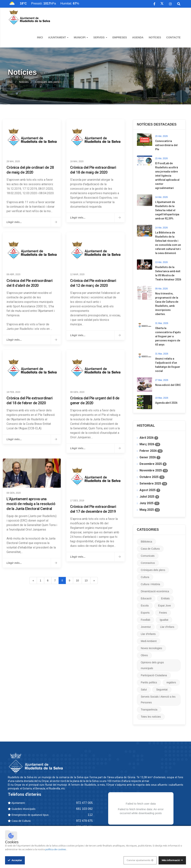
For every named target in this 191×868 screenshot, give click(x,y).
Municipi (81, 37)
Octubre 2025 (152, 477)
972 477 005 (84, 803)
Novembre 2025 (154, 470)
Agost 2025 (150, 490)
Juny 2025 (149, 503)
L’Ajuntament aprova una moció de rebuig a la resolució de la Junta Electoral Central (31, 504)
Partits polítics (149, 682)
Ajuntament (58, 37)
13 (86, 580)
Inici (40, 37)
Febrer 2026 (151, 451)
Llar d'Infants (148, 634)
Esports (145, 613)
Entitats (165, 598)
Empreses (120, 37)
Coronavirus (148, 563)
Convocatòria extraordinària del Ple (166, 145)
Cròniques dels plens (153, 570)
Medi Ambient (149, 641)
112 (90, 815)
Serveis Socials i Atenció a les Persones (158, 700)
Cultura (145, 577)
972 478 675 (84, 821)
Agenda (138, 37)
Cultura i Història (150, 584)
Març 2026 (150, 444)
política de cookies (56, 850)
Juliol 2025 (149, 497)
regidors (171, 682)
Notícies (155, 37)
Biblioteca (147, 542)
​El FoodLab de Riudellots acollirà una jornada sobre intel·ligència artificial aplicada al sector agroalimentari (167, 176)
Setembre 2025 (153, 484)
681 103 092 (84, 809)
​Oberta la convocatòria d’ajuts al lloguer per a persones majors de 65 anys (168, 336)
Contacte (173, 37)
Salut (144, 690)
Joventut (146, 627)
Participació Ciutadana (154, 675)
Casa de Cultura (150, 549)
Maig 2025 (150, 510)
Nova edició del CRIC (168, 385)
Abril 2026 (149, 438)
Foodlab (146, 620)
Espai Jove (165, 606)
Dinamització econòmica (155, 591)
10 (77, 580)
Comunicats (148, 556)
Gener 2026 (150, 457)
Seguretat (162, 690)
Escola (145, 606)
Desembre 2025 (153, 464)
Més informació (171, 860)
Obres (144, 655)
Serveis (100, 37)
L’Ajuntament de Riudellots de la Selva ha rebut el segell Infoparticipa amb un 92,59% (167, 210)
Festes (163, 613)
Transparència (149, 710)
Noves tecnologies (151, 648)
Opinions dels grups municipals (152, 665)
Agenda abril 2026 (166, 403)
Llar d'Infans (167, 627)
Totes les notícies (151, 717)
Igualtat (164, 620)
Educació (146, 598)
